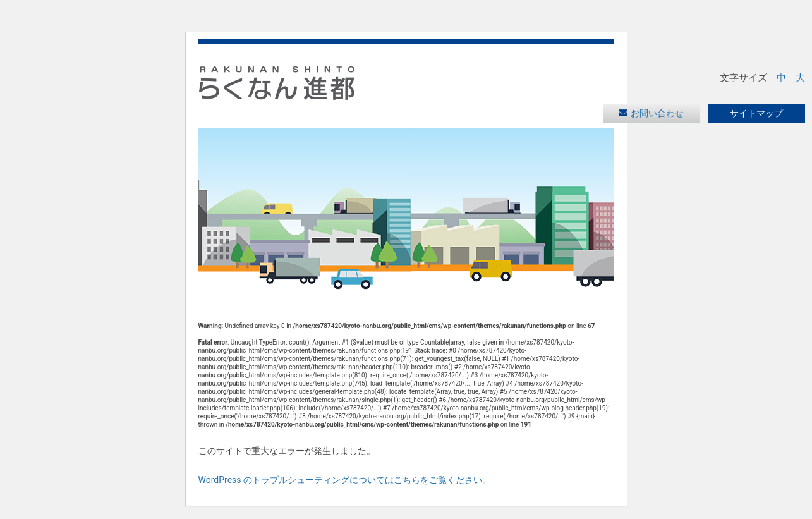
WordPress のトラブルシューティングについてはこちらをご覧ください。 (345, 480)
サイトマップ (756, 113)
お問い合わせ (657, 113)
